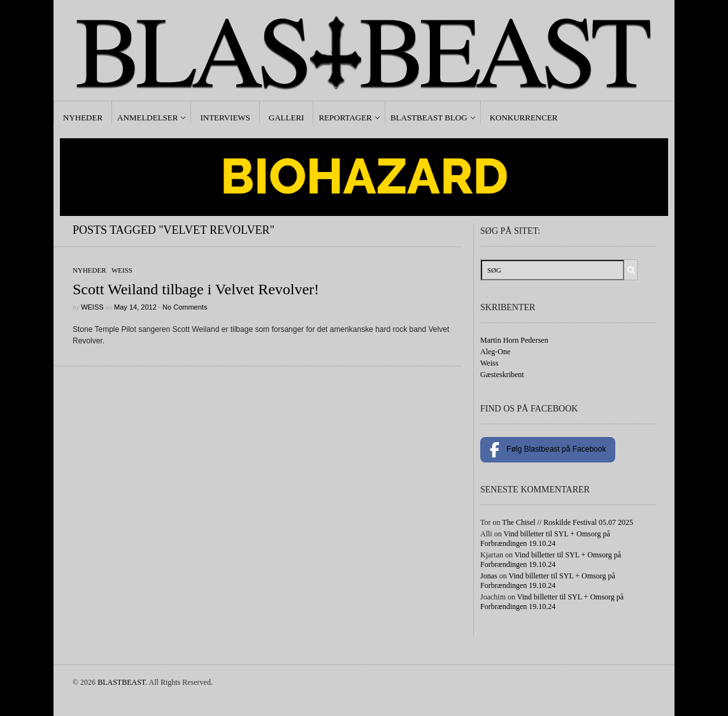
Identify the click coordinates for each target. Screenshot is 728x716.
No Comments (185, 307)
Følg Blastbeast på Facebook (548, 450)
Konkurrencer (524, 118)
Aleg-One (495, 352)
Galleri (287, 118)
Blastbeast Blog (429, 118)
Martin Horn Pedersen (514, 340)
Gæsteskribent (502, 375)
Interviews (225, 118)
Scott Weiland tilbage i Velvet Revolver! (196, 289)
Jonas (489, 576)
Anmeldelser (147, 118)
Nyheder (83, 118)
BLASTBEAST (121, 682)
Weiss (122, 270)
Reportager (345, 118)
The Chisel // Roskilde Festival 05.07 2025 (567, 522)
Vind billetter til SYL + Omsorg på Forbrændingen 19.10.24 (545, 539)
